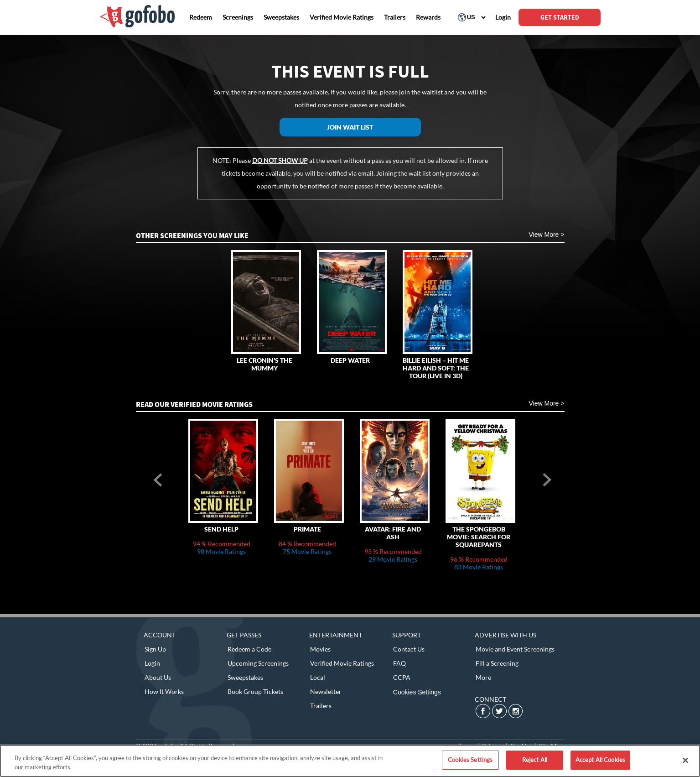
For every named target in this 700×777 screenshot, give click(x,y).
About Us (158, 677)
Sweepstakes (245, 677)
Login (152, 663)
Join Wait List (350, 127)
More (483, 677)
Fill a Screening (497, 663)
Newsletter (326, 691)
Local (318, 677)
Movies (320, 649)
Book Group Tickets (255, 691)
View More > (547, 235)
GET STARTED (560, 17)
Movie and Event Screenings (515, 649)
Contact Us (409, 649)
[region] (350, 761)
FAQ (399, 663)
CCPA (402, 677)
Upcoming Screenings (258, 663)
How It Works (164, 691)
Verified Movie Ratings (342, 663)
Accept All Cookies (600, 760)
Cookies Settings (417, 692)
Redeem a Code (249, 649)
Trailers (321, 706)
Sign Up (155, 649)
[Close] (685, 760)
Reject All (535, 760)
